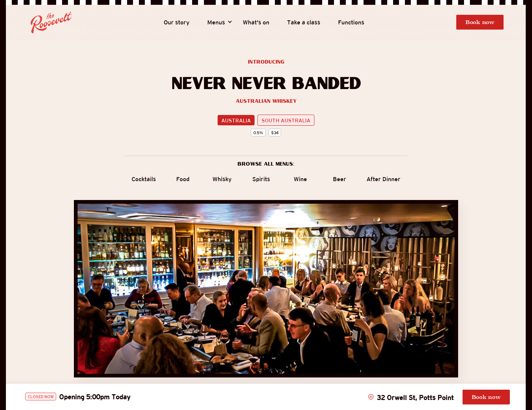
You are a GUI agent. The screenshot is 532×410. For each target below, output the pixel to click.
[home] (51, 23)
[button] (216, 23)
